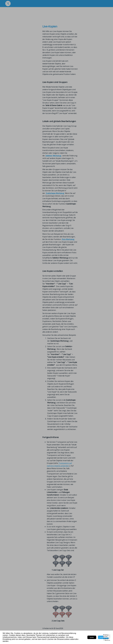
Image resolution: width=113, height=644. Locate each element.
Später (92, 637)
